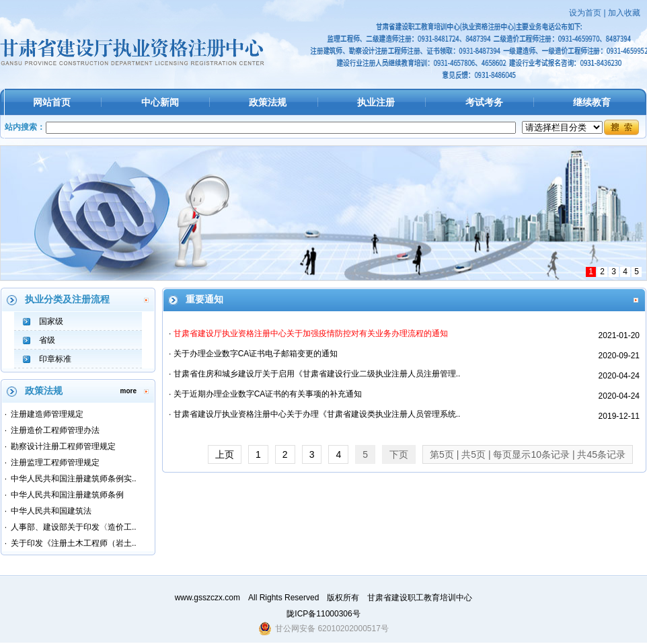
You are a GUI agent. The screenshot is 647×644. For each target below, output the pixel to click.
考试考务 (484, 102)
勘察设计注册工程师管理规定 (63, 446)
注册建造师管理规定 (47, 414)
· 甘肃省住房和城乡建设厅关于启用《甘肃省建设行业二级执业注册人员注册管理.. (314, 374)
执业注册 (376, 102)
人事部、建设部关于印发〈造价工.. (74, 527)
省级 (47, 340)
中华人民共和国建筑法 (51, 511)
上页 (225, 454)
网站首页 (52, 102)
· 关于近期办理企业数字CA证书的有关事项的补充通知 (265, 394)
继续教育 (592, 102)
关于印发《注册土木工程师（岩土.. (74, 543)
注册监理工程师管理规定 (55, 462)
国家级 (51, 321)
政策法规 (268, 102)
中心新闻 (160, 102)
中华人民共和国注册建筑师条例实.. (74, 479)
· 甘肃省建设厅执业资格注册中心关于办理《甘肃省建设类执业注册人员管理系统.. (314, 414)
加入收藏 (624, 13)
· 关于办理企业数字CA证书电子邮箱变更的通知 (253, 354)
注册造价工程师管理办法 (55, 430)
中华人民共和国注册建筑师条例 (67, 495)
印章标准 (55, 359)
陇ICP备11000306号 (323, 614)
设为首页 (585, 13)
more (128, 391)
